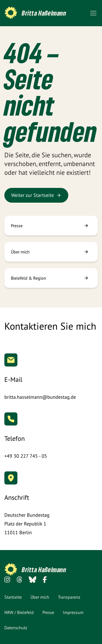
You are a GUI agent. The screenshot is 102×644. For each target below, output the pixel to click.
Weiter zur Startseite (36, 195)
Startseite (13, 597)
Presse (48, 612)
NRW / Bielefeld (19, 612)
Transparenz (69, 597)
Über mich (40, 597)
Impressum (73, 612)
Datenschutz (16, 628)
